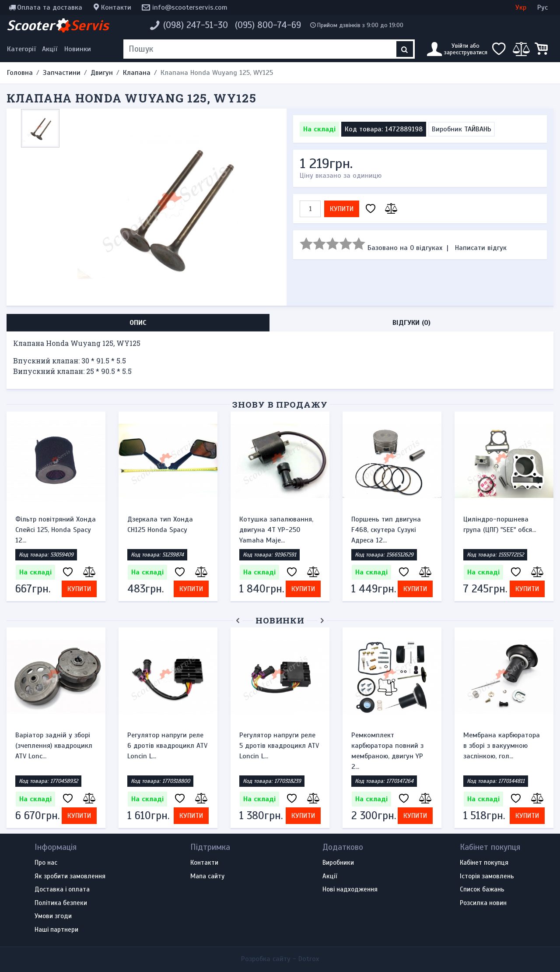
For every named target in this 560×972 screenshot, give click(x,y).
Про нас (46, 863)
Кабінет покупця (484, 863)
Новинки (78, 49)
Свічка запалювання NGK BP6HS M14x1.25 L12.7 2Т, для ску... (166, 746)
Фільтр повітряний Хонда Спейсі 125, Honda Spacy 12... (56, 530)
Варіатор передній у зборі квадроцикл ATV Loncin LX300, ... (274, 746)
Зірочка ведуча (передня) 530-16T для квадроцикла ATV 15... (56, 746)
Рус (542, 7)
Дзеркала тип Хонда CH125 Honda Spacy (160, 525)
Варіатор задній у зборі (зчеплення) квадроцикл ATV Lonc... (390, 746)
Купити (342, 209)
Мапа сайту (207, 877)
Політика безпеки (61, 903)
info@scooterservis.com (190, 7)
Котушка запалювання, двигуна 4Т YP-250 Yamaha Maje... (276, 530)
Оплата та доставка (50, 7)
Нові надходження (350, 890)
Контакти (116, 7)
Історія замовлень (487, 877)
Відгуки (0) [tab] (411, 323)
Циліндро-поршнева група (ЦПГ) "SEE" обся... (500, 525)
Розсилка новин (483, 903)
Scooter (58, 25)
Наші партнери (56, 930)
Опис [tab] (138, 323)
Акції (50, 49)
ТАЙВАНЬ (478, 129)
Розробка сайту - (280, 959)
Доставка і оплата (62, 890)
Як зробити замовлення (70, 877)
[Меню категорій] (23, 49)
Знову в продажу (280, 404)
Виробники (338, 863)
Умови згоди (53, 916)
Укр (521, 7)
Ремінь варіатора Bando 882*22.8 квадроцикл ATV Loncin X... (504, 746)
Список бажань (482, 890)
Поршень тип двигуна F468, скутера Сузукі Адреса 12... (386, 530)
